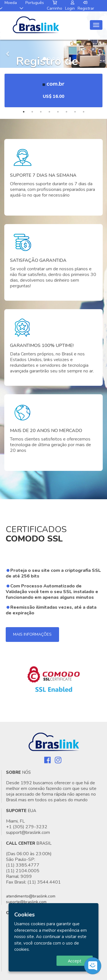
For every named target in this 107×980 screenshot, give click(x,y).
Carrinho (54, 6)
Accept (75, 961)
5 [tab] (58, 112)
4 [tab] (49, 112)
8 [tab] (84, 112)
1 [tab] (24, 112)
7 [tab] (75, 112)
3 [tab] (41, 112)
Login (70, 6)
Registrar (86, 6)
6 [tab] (66, 112)
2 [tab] (32, 112)
